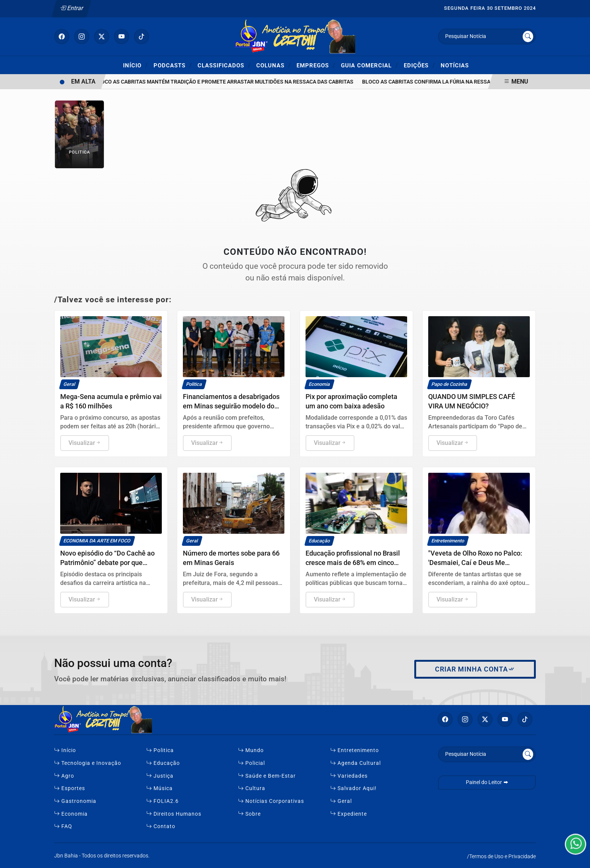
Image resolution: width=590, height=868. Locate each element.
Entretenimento (355, 750)
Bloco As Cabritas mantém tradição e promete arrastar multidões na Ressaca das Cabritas (227, 82)
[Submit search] (528, 37)
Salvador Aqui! (354, 788)
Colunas (274, 65)
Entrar (72, 8)
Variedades (349, 776)
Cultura (252, 788)
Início (135, 65)
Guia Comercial (370, 65)
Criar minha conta (475, 669)
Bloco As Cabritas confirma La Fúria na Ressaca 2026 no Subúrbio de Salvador (475, 82)
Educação (163, 763)
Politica (160, 750)
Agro (64, 776)
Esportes (70, 788)
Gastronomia (75, 801)
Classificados (224, 65)
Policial (252, 763)
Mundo (251, 750)
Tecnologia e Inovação (88, 763)
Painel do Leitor (487, 782)
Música (160, 788)
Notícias (455, 65)
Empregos (316, 65)
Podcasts (173, 65)
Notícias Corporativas (271, 801)
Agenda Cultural (356, 763)
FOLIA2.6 (163, 801)
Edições (419, 65)
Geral (341, 801)
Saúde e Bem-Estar (267, 776)
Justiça (160, 776)
